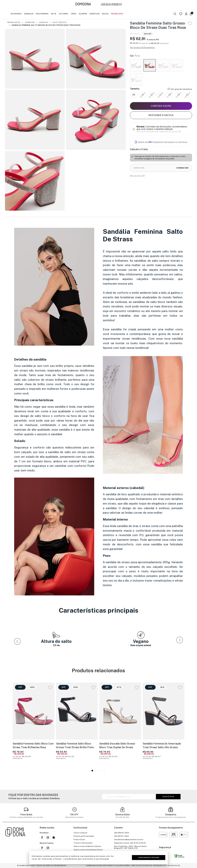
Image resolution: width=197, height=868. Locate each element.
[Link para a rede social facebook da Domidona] (42, 838)
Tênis (73, 14)
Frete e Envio (79, 840)
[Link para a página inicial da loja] (15, 843)
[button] (180, 641)
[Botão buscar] (175, 14)
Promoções (117, 14)
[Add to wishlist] (190, 23)
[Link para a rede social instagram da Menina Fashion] (48, 848)
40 (187, 95)
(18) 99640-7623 (122, 833)
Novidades (16, 14)
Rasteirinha (42, 14)
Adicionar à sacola (161, 115)
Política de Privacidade (84, 836)
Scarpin (83, 14)
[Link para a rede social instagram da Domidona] (48, 838)
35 (143, 95)
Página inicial (14, 22)
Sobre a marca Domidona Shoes (88, 850)
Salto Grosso (60, 22)
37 (161, 95)
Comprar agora (161, 106)
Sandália (29, 14)
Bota (54, 14)
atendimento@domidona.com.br (129, 840)
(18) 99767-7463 (121, 836)
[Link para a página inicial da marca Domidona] (83, 4)
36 (152, 95)
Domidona (30, 22)
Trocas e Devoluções (83, 843)
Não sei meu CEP (137, 176)
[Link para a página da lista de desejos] (181, 14)
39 (178, 95)
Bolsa (105, 14)
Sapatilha (95, 14)
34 (134, 95)
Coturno (64, 14)
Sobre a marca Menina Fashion (87, 846)
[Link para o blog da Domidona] (54, 838)
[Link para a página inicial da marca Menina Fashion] (111, 4)
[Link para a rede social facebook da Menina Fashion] (42, 848)
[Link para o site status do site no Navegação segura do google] (179, 857)
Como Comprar (80, 833)
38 (169, 95)
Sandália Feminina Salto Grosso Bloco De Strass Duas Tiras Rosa (46, 25)
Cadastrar (168, 797)
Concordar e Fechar (149, 858)
